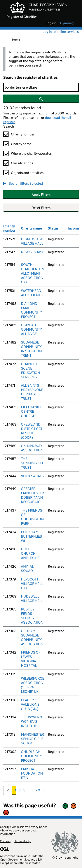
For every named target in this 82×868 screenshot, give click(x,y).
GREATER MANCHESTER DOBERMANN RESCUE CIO (32, 495)
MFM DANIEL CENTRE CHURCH (31, 411)
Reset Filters (41, 208)
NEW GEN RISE (33, 252)
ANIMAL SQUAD (27, 569)
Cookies (5, 841)
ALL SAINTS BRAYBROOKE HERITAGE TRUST (32, 392)
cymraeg (67, 23)
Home (16, 40)
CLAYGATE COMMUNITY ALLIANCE (31, 329)
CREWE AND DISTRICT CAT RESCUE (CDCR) (32, 431)
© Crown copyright (65, 857)
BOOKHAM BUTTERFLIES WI (31, 536)
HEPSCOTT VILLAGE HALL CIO (32, 584)
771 (38, 791)
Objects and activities (27, 173)
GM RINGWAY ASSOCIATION (32, 448)
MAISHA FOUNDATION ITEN (32, 773)
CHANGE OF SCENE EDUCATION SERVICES (31, 371)
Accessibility (23, 841)
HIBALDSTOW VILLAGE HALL (32, 241)
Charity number (23, 134)
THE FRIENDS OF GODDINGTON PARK (32, 517)
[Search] (41, 87)
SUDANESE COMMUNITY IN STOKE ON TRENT (31, 349)
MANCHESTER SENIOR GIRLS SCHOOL (32, 739)
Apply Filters (41, 195)
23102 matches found (22, 108)
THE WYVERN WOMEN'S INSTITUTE (31, 722)
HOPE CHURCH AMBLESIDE (30, 553)
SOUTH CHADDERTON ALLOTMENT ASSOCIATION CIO (33, 273)
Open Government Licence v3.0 (21, 859)
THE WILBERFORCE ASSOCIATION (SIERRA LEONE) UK (33, 683)
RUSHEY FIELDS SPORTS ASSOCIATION (32, 616)
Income (74, 228)
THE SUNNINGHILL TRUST (32, 463)
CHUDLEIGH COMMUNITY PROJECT (31, 756)
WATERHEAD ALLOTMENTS (32, 293)
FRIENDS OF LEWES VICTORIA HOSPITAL (31, 659)
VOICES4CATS (32, 476)
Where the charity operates (31, 153)
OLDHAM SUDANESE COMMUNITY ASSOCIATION (32, 637)
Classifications (22, 163)
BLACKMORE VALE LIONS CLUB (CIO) (31, 704)
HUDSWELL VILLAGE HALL (32, 599)
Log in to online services (61, 32)
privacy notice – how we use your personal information (24, 830)
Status (53, 228)
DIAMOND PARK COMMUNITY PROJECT (31, 310)
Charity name (21, 144)
